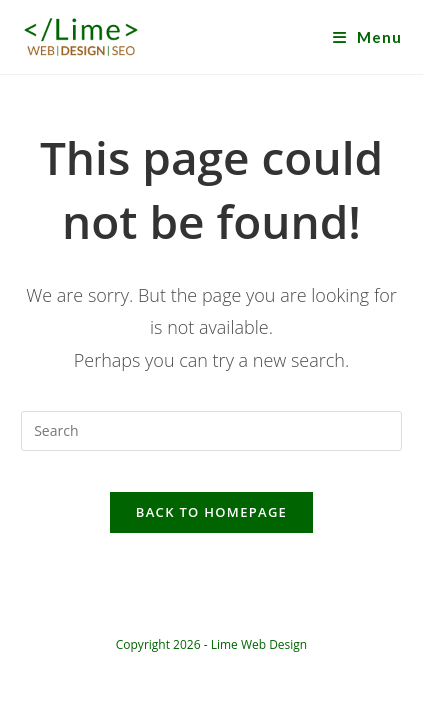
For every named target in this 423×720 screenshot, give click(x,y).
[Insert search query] (211, 431)
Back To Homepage (211, 512)
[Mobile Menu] (367, 37)
